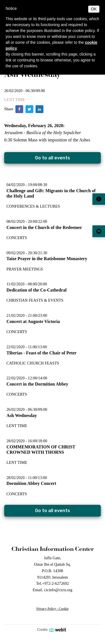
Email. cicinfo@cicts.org (53, 590)
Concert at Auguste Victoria (33, 321)
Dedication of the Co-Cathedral (37, 290)
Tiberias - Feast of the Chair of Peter (41, 353)
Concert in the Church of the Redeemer (44, 227)
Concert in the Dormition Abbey (37, 384)
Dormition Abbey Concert (31, 483)
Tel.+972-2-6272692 (53, 583)
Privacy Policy (46, 609)
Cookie (64, 609)
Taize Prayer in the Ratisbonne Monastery (47, 259)
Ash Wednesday (22, 415)
